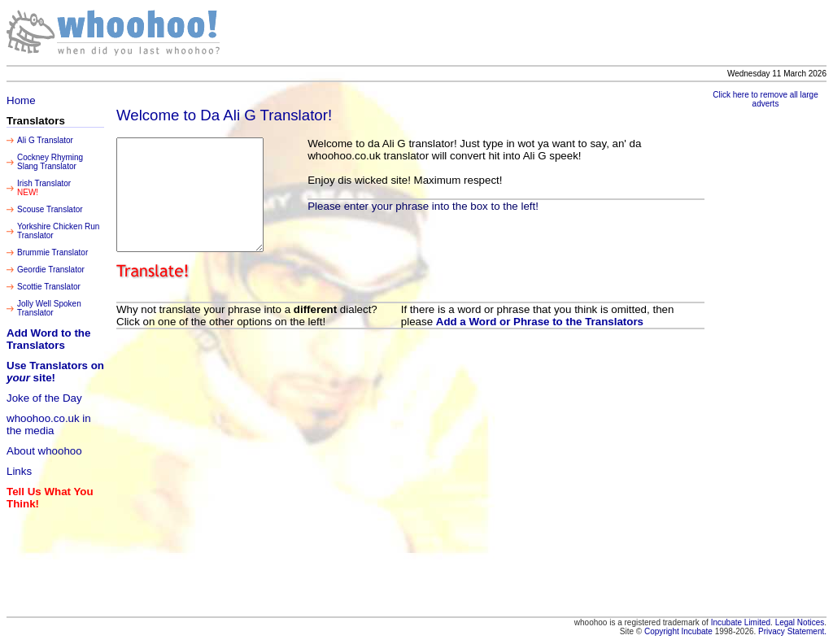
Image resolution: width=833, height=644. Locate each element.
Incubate (697, 631)
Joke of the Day (44, 398)
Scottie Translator (49, 287)
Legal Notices (800, 622)
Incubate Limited (741, 622)
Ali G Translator (45, 140)
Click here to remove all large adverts (765, 99)
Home (21, 100)
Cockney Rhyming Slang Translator (50, 162)
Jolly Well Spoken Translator (49, 308)
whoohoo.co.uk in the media (49, 424)
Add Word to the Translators (48, 339)
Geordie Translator (51, 270)
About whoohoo (44, 451)
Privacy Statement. (792, 631)
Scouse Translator (50, 209)
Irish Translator (44, 183)
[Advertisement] (569, 33)
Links (19, 471)
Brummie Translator (52, 252)
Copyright (663, 631)
